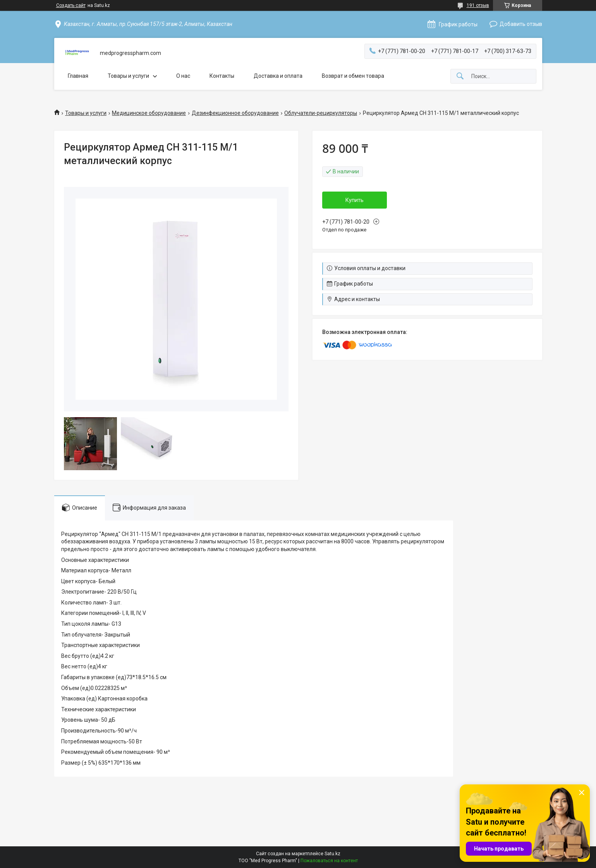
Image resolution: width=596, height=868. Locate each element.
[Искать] (460, 76)
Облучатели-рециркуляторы (321, 113)
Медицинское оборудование (149, 113)
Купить (355, 200)
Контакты (222, 76)
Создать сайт (71, 5)
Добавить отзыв (521, 24)
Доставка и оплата (278, 76)
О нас (183, 76)
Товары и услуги (128, 76)
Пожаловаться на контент (329, 861)
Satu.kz (332, 854)
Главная (78, 76)
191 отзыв (478, 5)
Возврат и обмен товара (353, 76)
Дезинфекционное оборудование (235, 113)
